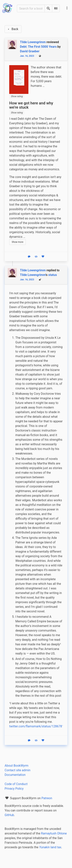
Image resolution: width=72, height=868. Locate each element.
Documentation (15, 775)
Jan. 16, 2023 (27, 56)
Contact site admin (17, 770)
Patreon (47, 798)
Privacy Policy (14, 789)
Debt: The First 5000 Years (38, 47)
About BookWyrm (17, 766)
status (53, 275)
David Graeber (30, 51)
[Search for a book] (31, 8)
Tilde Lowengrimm (33, 275)
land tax (50, 847)
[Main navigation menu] (67, 8)
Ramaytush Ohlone (54, 833)
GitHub (9, 815)
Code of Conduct (16, 784)
